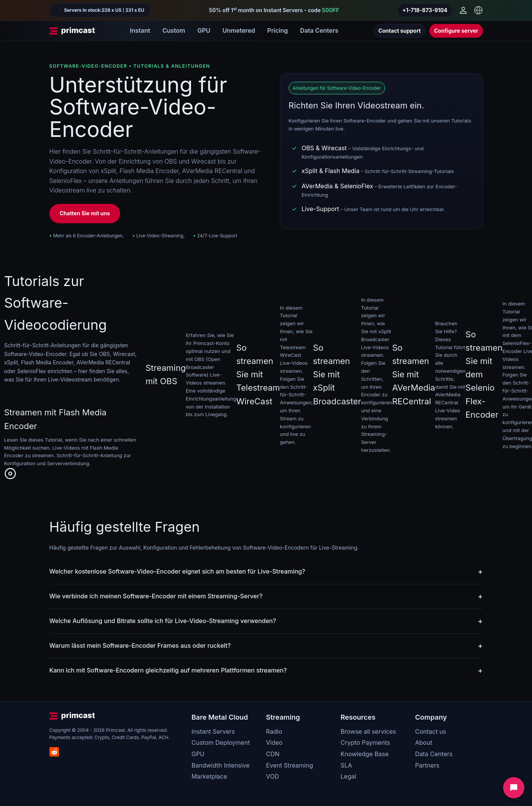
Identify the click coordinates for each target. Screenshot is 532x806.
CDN (273, 754)
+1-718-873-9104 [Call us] (425, 10)
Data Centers (319, 30)
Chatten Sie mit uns (85, 213)
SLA (346, 765)
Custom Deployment (221, 742)
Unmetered (239, 30)
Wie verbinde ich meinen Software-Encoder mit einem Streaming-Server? (156, 596)
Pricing (278, 30)
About (424, 742)
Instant (140, 30)
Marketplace (210, 776)
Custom (174, 30)
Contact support (400, 31)
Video (275, 742)
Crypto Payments (365, 742)
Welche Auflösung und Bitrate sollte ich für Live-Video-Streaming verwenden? (163, 621)
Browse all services (368, 731)
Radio (274, 731)
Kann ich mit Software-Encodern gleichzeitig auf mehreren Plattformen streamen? (168, 670)
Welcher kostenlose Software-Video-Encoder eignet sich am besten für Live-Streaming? (177, 571)
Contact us (431, 731)
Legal (349, 776)
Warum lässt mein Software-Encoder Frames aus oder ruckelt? (140, 645)
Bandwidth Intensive (221, 765)
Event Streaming (290, 765)
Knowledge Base (365, 754)
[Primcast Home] (72, 31)
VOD (273, 776)
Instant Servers (213, 731)
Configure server (456, 31)
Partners (427, 765)
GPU (204, 30)
